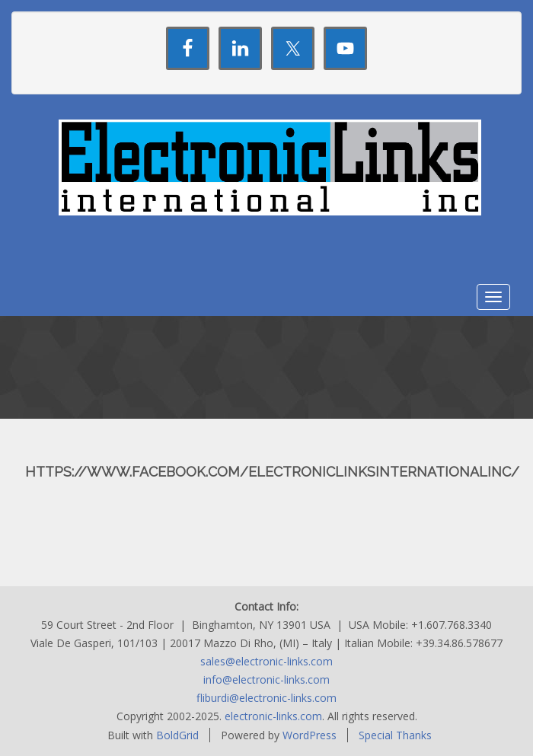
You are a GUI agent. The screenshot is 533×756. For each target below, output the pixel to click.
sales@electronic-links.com (266, 661)
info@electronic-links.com (266, 679)
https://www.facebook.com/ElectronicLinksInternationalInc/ (272, 472)
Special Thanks (395, 735)
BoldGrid (177, 735)
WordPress (310, 735)
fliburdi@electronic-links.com (266, 698)
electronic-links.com (273, 716)
